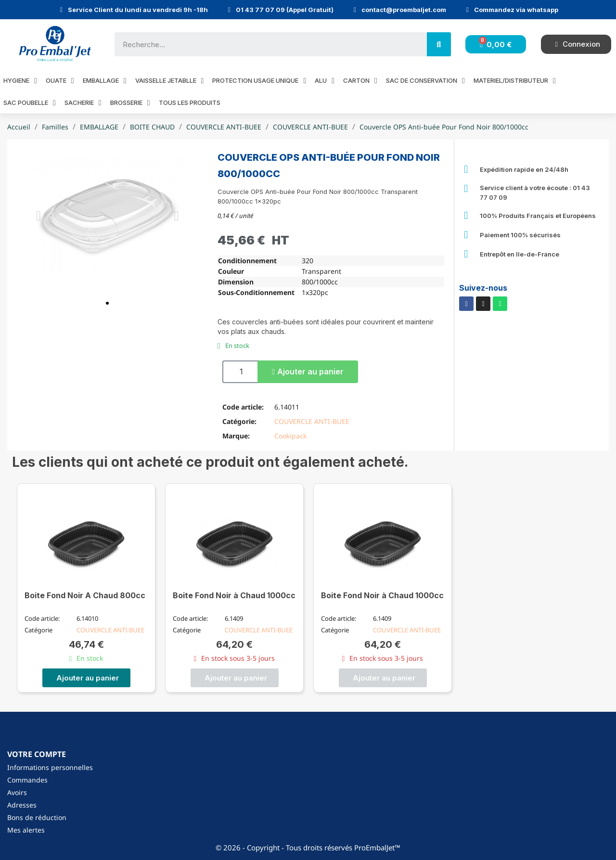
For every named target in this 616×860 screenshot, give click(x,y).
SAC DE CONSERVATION (425, 81)
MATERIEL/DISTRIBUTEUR (515, 81)
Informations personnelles (50, 767)
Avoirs (17, 792)
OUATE (60, 81)
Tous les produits (190, 103)
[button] (107, 303)
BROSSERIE (130, 103)
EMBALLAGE (105, 81)
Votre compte (37, 754)
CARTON (360, 81)
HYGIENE (20, 81)
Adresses (22, 805)
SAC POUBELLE (30, 103)
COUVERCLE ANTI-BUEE (312, 421)
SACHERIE (83, 103)
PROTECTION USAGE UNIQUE (259, 81)
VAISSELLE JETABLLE (170, 81)
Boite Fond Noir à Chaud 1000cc (234, 595)
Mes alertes (26, 830)
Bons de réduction (37, 817)
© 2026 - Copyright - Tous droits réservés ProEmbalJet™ (308, 847)
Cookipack (290, 436)
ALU (325, 81)
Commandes (27, 780)
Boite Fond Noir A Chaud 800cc (85, 595)
